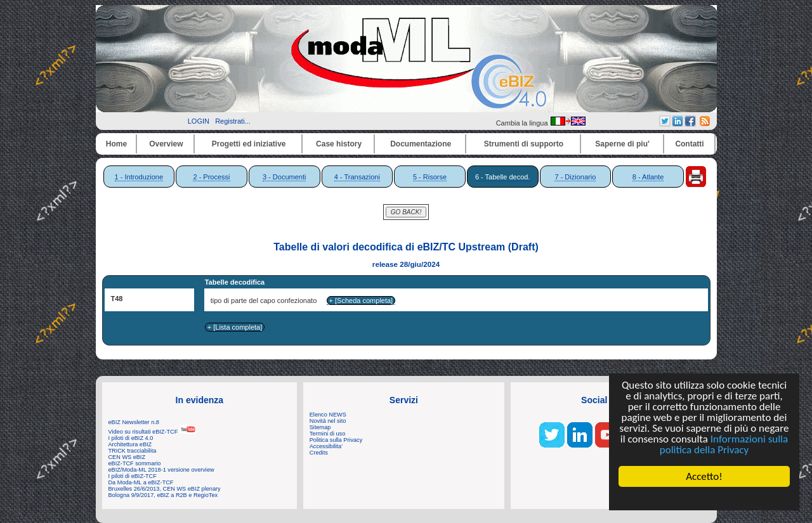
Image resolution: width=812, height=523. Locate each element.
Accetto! (704, 476)
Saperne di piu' (622, 144)
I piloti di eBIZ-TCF (133, 476)
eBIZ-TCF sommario (135, 463)
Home (116, 144)
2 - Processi (211, 177)
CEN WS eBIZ (127, 457)
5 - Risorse (430, 177)
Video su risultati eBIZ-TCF (152, 432)
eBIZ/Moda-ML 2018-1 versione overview (161, 470)
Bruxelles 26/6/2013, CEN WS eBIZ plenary (165, 489)
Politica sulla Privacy (336, 440)
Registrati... (233, 121)
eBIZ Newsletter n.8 (134, 422)
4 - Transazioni (357, 177)
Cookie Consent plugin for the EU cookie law (704, 498)
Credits (319, 453)
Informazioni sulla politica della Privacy (724, 444)
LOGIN (199, 121)
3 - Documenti (284, 177)
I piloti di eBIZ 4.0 (131, 438)
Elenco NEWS (328, 415)
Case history (339, 144)
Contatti (689, 144)
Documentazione (421, 144)
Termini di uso (327, 434)
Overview (166, 144)
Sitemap (320, 427)
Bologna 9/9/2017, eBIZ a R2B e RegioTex (163, 495)
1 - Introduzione (139, 177)
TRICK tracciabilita (133, 451)
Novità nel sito (328, 421)
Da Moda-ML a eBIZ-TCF (141, 482)
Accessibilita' (326, 446)
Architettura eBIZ (130, 444)
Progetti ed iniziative (249, 144)
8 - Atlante (648, 177)
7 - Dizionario (575, 177)
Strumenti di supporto (524, 144)
